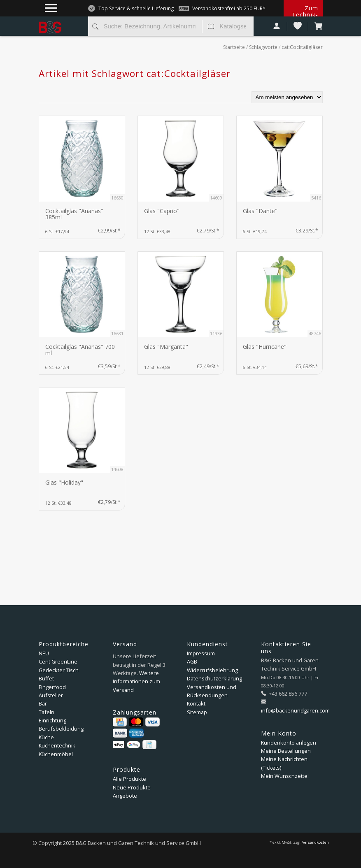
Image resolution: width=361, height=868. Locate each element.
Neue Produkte (132, 787)
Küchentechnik (57, 745)
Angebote (125, 796)
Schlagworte (263, 47)
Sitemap (197, 712)
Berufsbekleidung (61, 729)
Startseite (234, 47)
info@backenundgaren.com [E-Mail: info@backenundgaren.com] (295, 710)
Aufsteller (51, 695)
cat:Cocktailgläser (302, 47)
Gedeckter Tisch (59, 670)
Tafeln (47, 712)
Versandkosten (316, 842)
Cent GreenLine (58, 661)
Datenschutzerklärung (214, 678)
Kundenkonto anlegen (289, 743)
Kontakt (196, 703)
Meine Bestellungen (286, 751)
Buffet (46, 678)
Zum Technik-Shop (305, 15)
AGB (192, 661)
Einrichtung (52, 720)
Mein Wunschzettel (285, 776)
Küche (46, 737)
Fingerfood (52, 687)
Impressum (201, 653)
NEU (44, 653)
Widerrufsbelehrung (212, 670)
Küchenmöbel (56, 754)
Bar (43, 703)
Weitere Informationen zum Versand (136, 681)
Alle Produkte (129, 779)
